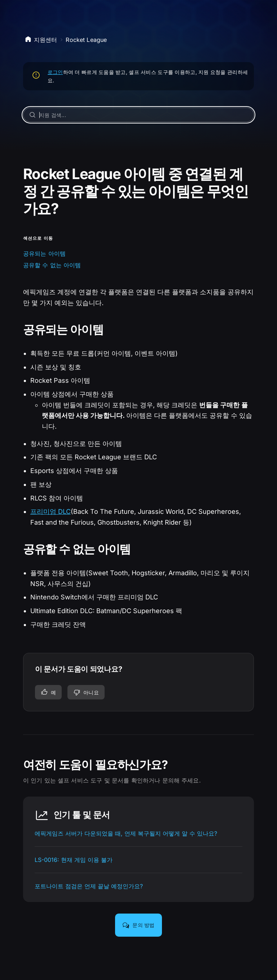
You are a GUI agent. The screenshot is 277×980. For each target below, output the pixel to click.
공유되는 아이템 (44, 253)
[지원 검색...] (139, 115)
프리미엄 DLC (50, 511)
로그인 (55, 72)
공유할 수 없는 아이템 (52, 265)
